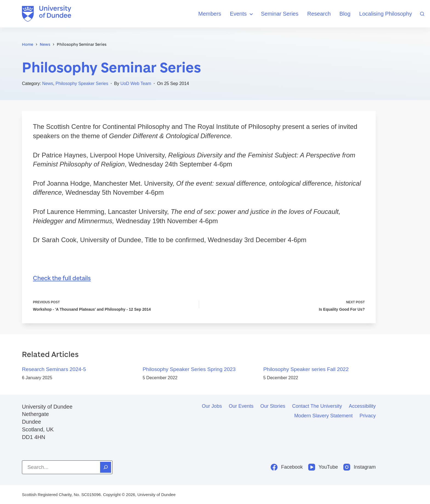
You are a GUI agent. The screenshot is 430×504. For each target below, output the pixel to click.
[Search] (422, 14)
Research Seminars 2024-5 (54, 369)
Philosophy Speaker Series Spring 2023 (189, 369)
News (48, 83)
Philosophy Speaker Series (82, 83)
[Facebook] (287, 467)
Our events (241, 406)
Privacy (368, 416)
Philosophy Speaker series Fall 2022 (306, 369)
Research (319, 14)
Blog (345, 14)
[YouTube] (323, 467)
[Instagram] (360, 467)
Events (242, 14)
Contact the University (317, 406)
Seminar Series (280, 14)
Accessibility (362, 406)
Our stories (273, 406)
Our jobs (212, 406)
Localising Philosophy (386, 14)
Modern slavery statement (323, 416)
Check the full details (62, 278)
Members (210, 14)
